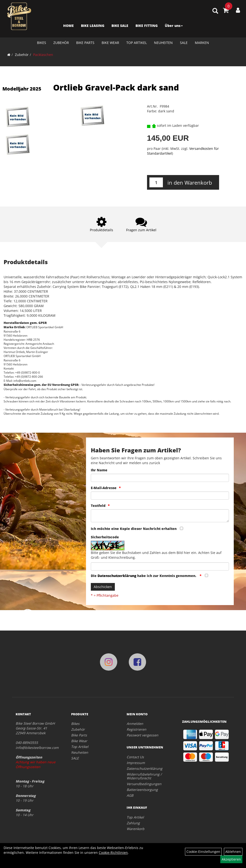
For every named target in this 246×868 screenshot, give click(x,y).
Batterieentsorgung (142, 790)
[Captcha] (160, 566)
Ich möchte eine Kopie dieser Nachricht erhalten (134, 529)
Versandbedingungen (144, 784)
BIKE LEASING (93, 26)
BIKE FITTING (147, 26)
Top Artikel (137, 43)
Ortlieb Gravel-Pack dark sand (116, 87)
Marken (202, 43)
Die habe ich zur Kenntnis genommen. (144, 576)
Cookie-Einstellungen (203, 852)
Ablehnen (233, 852)
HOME (68, 26)
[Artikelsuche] (215, 11)
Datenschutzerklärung (117, 576)
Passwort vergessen (142, 735)
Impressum (136, 763)
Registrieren (136, 729)
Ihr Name (99, 470)
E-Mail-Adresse (104, 488)
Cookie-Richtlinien (113, 853)
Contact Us (135, 757)
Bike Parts (85, 43)
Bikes (42, 43)
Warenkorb (135, 829)
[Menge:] (156, 182)
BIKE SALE (120, 26)
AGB (130, 795)
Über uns (174, 26)
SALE (184, 43)
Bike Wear (110, 43)
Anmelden (135, 724)
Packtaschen (43, 55)
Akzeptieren (231, 859)
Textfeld (98, 506)
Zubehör (61, 43)
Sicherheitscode (105, 537)
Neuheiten (163, 43)
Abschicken (103, 587)
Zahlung (133, 823)
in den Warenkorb (190, 182)
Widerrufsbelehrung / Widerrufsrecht (144, 776)
